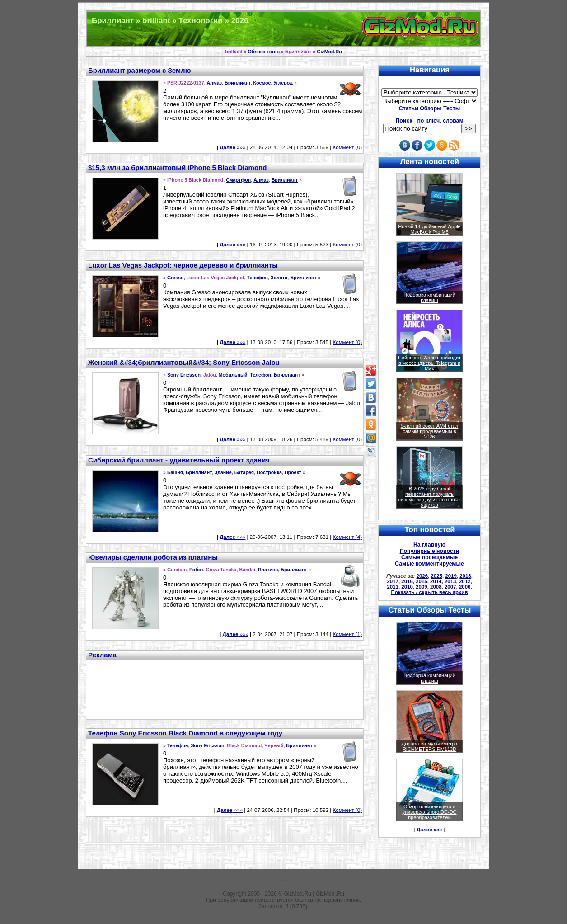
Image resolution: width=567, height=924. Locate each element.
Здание (223, 472)
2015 (422, 581)
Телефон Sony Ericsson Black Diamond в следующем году (185, 733)
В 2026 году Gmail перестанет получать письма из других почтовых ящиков (429, 497)
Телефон (257, 278)
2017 (393, 581)
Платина (268, 570)
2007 (450, 587)
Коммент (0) (347, 147)
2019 (451, 576)
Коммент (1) (347, 634)
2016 (407, 581)
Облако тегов (264, 52)
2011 (393, 587)
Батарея (244, 472)
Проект (293, 472)
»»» (232, 147)
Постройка (269, 472)
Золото (279, 278)
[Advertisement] (225, 688)
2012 (465, 581)
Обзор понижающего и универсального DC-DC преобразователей (429, 812)
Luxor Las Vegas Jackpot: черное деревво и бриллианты (183, 265)
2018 (465, 576)
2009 (422, 587)
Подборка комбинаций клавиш (429, 297)
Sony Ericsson (184, 375)
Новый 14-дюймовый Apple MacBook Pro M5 (429, 229)
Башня (175, 472)
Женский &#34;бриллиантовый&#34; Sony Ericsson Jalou (184, 362)
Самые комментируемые (429, 564)
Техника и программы (283, 29)
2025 (436, 576)
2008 (436, 587)
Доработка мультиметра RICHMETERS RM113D (429, 746)
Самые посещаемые (429, 557)
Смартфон (238, 180)
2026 (422, 576)
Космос (262, 83)
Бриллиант (238, 83)
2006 (465, 587)
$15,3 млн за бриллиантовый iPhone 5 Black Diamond (177, 167)
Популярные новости (430, 551)
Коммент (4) (347, 537)
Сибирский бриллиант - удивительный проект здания (179, 460)
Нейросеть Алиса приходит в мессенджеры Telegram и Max (429, 363)
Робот (196, 570)
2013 (450, 581)
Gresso (176, 278)
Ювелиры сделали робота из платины (153, 557)
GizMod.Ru (329, 52)
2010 (407, 587)
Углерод (283, 83)
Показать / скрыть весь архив (430, 592)
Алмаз (215, 83)
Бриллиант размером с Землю (139, 70)
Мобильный (233, 375)
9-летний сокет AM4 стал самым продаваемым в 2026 (430, 431)
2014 (436, 581)
